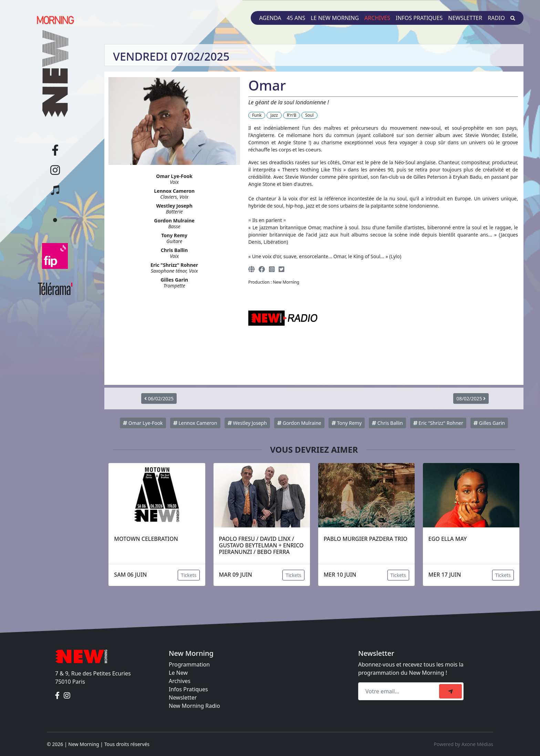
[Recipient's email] (400, 691)
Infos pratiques (419, 18)
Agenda (270, 18)
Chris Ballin (387, 423)
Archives (377, 18)
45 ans (296, 18)
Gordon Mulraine (299, 423)
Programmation (189, 664)
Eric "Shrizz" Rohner (438, 423)
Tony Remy (347, 423)
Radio (496, 18)
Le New (178, 673)
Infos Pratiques (188, 689)
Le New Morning (335, 18)
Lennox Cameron (195, 423)
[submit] (450, 691)
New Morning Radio (194, 706)
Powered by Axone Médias (464, 744)
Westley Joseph (247, 423)
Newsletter (465, 18)
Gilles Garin (489, 423)
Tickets (189, 575)
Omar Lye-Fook (143, 423)
